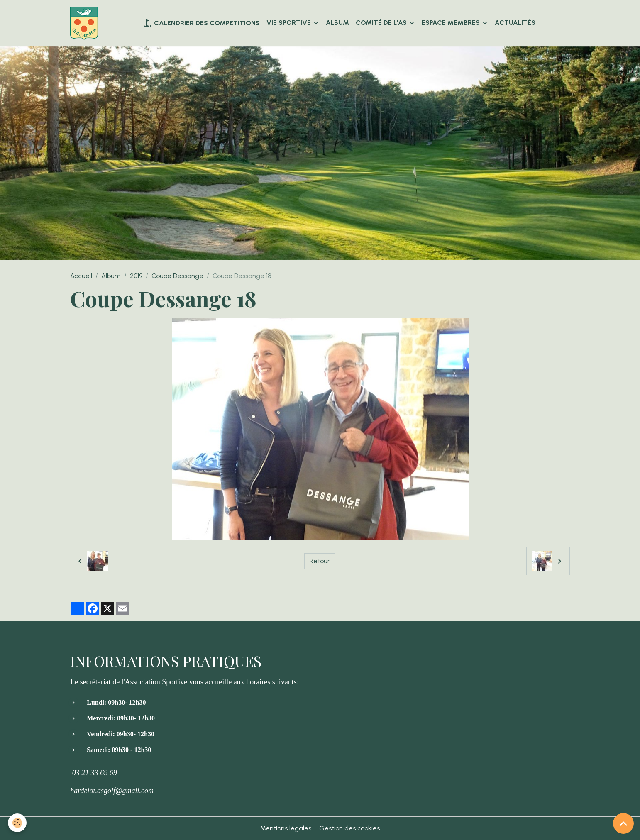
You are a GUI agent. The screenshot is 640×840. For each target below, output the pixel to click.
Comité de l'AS (382, 23)
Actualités (515, 23)
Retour (320, 561)
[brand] (86, 23)
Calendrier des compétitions (201, 23)
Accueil (81, 276)
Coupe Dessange (177, 276)
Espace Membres (452, 23)
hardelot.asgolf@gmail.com (112, 791)
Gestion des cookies (350, 828)
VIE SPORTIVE (289, 23)
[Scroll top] (623, 823)
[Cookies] (18, 823)
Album (337, 23)
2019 (136, 276)
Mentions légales (286, 828)
